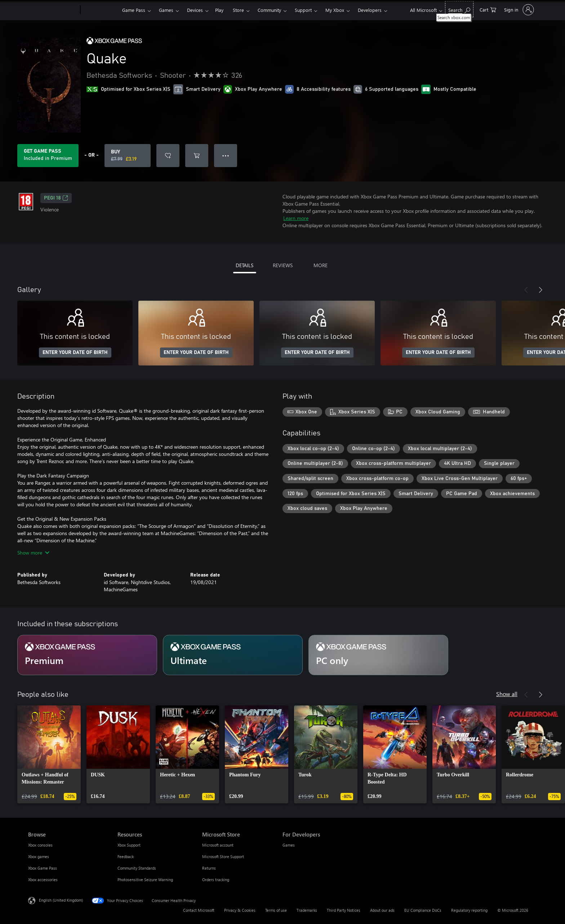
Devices (195, 10)
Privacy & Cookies (240, 910)
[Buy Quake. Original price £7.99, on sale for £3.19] (128, 156)
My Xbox (335, 10)
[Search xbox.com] (459, 9)
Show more (33, 553)
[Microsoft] (53, 10)
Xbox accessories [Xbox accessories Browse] (43, 880)
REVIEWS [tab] (283, 265)
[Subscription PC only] (378, 655)
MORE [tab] (321, 265)
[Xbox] (100, 10)
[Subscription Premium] (87, 655)
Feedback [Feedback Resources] (126, 856)
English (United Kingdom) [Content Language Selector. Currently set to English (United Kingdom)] (61, 900)
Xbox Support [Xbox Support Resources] (129, 845)
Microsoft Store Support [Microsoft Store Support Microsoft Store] (223, 856)
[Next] (540, 290)
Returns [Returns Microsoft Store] (209, 868)
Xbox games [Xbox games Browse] (39, 856)
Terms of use (276, 910)
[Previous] (526, 290)
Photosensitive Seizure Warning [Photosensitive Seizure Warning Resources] (145, 880)
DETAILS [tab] (244, 265)
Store (238, 10)
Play (219, 10)
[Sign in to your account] (518, 10)
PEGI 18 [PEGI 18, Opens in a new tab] (56, 198)
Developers (370, 10)
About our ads (382, 910)
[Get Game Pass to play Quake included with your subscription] (48, 156)
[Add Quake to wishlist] (168, 156)
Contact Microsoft (199, 910)
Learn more (296, 218)
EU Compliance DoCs (423, 910)
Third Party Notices (344, 910)
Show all (507, 694)
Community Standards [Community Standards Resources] (137, 868)
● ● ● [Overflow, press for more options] (226, 155)
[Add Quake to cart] (197, 156)
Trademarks (307, 910)
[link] (49, 754)
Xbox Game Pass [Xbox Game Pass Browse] (43, 868)
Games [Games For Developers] (289, 845)
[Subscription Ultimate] (233, 655)
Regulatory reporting (469, 910)
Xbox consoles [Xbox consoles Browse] (40, 845)
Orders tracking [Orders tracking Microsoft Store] (216, 880)
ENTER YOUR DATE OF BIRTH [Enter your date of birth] (75, 353)
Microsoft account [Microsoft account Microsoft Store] (218, 845)
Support (303, 10)
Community (269, 10)
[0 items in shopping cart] (488, 9)
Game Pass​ (134, 10)
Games (166, 10)
